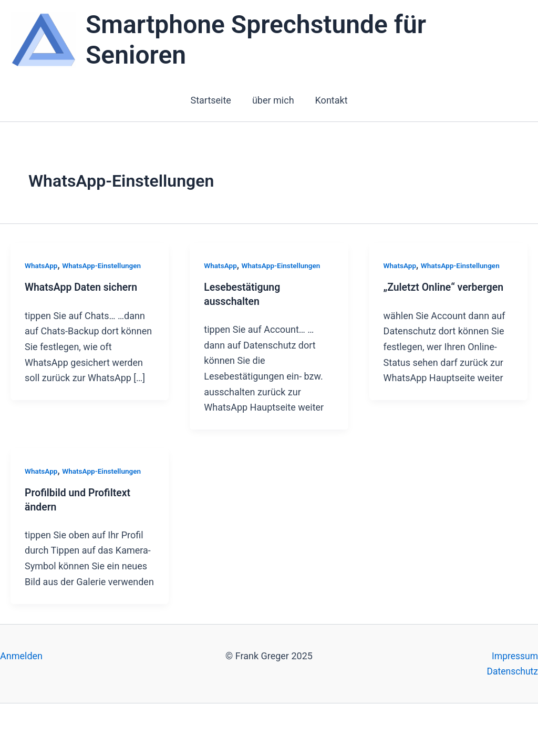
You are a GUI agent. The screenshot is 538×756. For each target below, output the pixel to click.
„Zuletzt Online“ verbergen (445, 288)
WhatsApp (42, 265)
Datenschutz (512, 672)
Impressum (514, 656)
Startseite (213, 100)
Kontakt (329, 100)
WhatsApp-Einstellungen (104, 265)
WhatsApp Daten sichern (83, 288)
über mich (273, 100)
